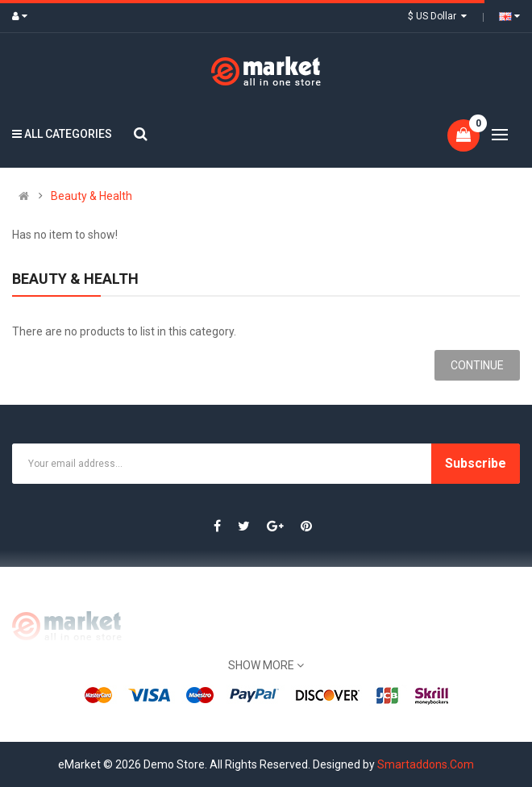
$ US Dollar (437, 16)
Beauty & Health (91, 196)
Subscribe (476, 463)
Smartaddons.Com (426, 764)
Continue (477, 365)
